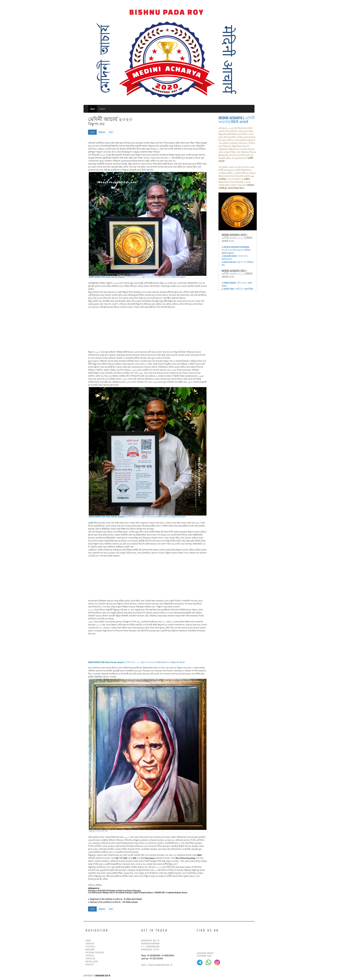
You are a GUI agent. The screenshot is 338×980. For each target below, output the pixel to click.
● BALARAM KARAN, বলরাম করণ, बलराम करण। (235, 257)
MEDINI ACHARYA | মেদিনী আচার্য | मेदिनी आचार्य (237, 120)
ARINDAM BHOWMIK (151, 944)
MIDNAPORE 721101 (150, 950)
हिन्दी (111, 132)
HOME (88, 941)
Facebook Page (204, 956)
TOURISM (90, 944)
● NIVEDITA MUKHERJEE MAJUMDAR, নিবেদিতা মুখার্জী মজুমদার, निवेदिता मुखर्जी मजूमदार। (236, 250)
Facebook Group (205, 953)
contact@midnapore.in (160, 965)
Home (93, 109)
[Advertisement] (148, 329)
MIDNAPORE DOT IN (150, 941)
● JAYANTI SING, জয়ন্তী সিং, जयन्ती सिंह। (237, 289)
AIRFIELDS (90, 959)
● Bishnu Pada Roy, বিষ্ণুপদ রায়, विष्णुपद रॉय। (237, 263)
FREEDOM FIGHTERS (95, 953)
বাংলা (93, 132)
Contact (102, 109)
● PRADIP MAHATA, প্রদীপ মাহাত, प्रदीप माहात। (237, 284)
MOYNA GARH (92, 961)
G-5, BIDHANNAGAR (150, 947)
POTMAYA (90, 956)
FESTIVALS (90, 947)
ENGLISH (102, 132)
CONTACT (90, 964)
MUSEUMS (90, 950)
